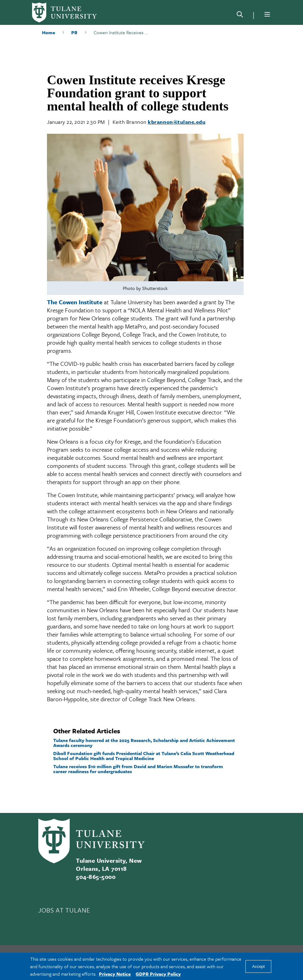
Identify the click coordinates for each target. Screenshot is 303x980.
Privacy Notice (115, 974)
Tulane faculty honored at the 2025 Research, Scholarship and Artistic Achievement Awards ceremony (144, 743)
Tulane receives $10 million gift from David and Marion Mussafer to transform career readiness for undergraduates (138, 769)
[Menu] (267, 14)
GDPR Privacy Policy (158, 974)
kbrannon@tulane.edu (177, 122)
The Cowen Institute (75, 302)
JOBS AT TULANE (64, 910)
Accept (258, 966)
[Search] (240, 16)
